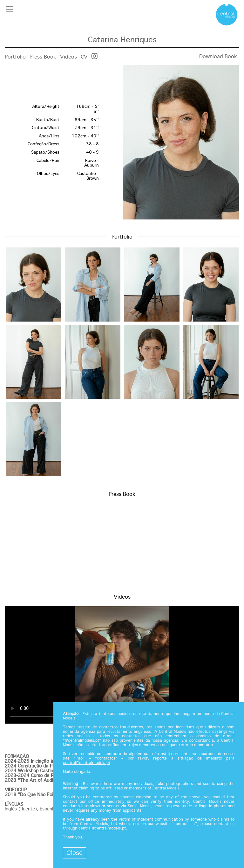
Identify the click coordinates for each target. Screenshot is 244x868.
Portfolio (15, 57)
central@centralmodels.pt (87, 763)
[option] (122, 143)
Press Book (43, 57)
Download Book (218, 57)
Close (75, 853)
